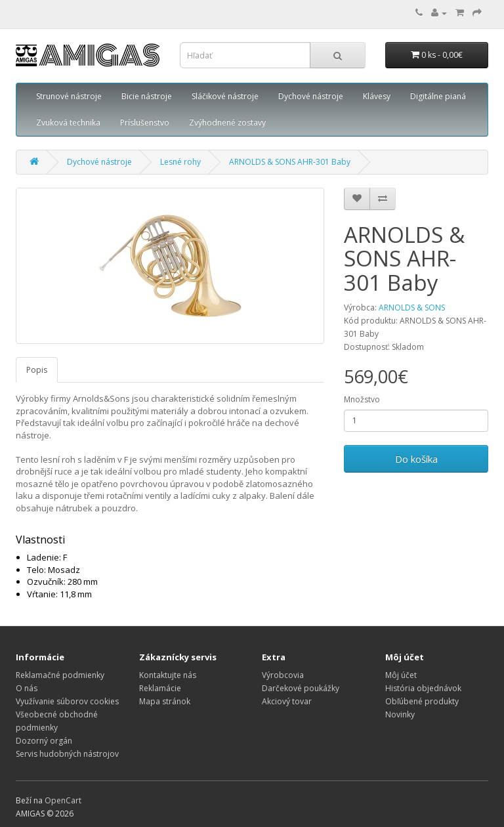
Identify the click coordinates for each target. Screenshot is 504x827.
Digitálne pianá (438, 96)
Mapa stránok (165, 701)
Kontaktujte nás (168, 675)
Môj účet (401, 675)
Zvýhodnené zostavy (227, 122)
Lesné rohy (180, 162)
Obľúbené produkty (422, 701)
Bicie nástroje (147, 96)
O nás (27, 688)
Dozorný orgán (44, 741)
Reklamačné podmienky (60, 675)
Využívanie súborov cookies (67, 701)
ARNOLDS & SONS (412, 307)
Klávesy (377, 96)
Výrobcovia (283, 675)
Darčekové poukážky (301, 688)
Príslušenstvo (145, 122)
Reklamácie (160, 688)
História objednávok (423, 688)
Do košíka (416, 459)
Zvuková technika (68, 122)
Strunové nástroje (69, 96)
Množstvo (362, 399)
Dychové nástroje (311, 96)
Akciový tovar (287, 701)
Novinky (400, 714)
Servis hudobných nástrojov (67, 754)
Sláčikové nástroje (225, 96)
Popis (37, 370)
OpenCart (63, 800)
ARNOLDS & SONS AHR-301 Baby (290, 162)
